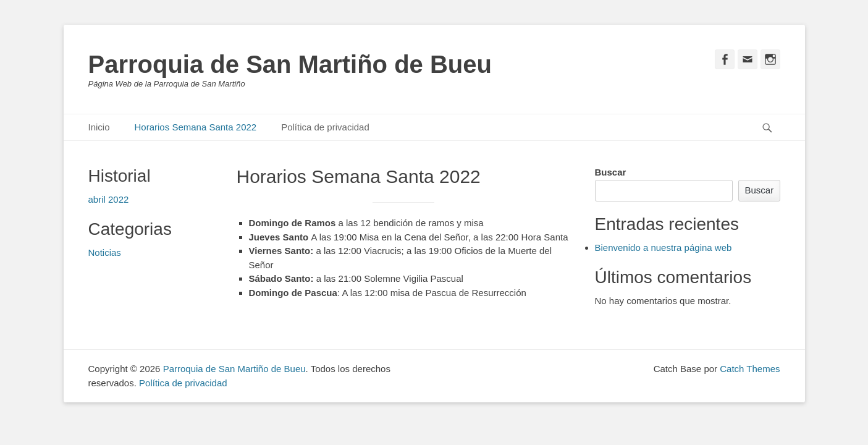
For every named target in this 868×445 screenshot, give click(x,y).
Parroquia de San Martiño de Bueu (290, 64)
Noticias (105, 252)
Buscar (611, 172)
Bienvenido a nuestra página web (664, 248)
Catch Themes (750, 369)
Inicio (99, 127)
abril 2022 (109, 199)
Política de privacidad (325, 127)
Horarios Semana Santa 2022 (196, 127)
